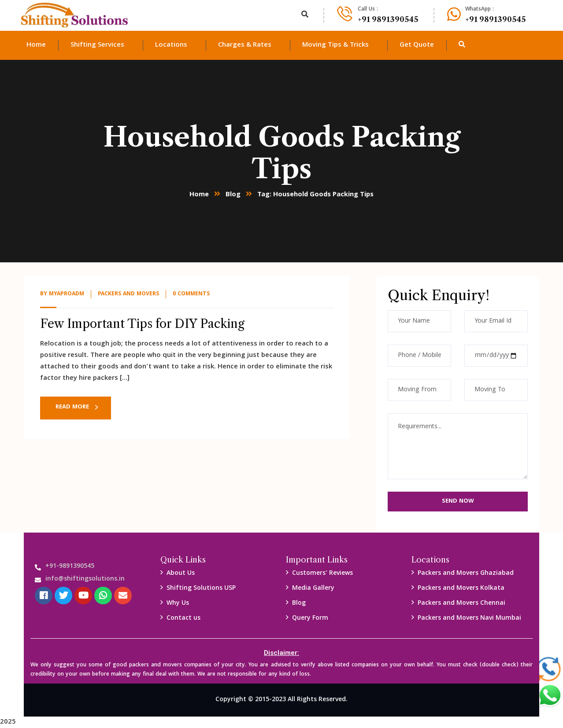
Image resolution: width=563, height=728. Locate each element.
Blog (233, 195)
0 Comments (191, 294)
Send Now (458, 501)
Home (199, 195)
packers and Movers (128, 294)
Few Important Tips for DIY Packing (142, 324)
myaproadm (67, 294)
